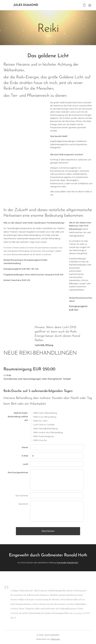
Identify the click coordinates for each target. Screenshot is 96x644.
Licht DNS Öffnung (44, 345)
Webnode (55, 639)
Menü (90, 5)
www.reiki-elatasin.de (67, 563)
